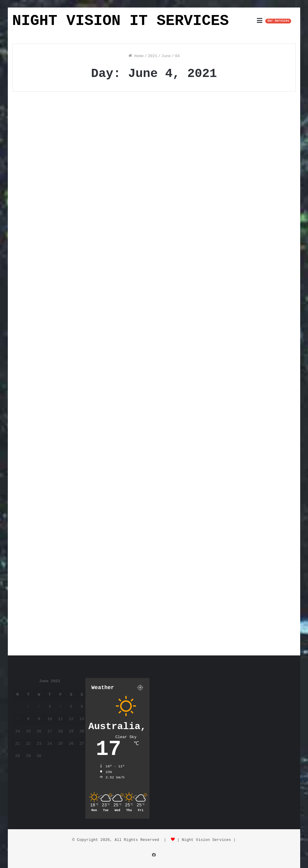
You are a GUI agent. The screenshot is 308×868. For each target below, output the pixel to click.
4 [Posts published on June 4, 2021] (60, 707)
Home (136, 56)
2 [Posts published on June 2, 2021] (39, 707)
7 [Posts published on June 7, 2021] (17, 719)
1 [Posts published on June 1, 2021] (28, 707)
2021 (153, 56)
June (166, 56)
